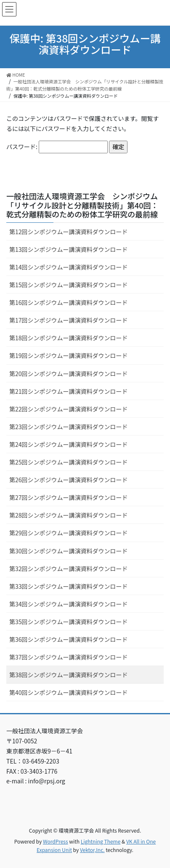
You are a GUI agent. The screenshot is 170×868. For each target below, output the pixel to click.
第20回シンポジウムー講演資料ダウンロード (69, 374)
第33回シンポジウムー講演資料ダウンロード (69, 586)
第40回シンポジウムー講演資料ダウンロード (69, 692)
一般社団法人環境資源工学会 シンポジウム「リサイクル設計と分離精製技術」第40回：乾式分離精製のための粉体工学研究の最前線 (82, 205)
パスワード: (57, 147)
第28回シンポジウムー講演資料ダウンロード (69, 515)
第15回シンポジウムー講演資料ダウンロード (69, 285)
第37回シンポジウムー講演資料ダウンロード (69, 657)
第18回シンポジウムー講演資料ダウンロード (69, 338)
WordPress (56, 841)
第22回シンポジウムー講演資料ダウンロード (69, 409)
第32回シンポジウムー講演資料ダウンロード (69, 569)
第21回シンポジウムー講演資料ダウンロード (69, 391)
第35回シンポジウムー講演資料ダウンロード (69, 622)
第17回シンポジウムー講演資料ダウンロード (69, 320)
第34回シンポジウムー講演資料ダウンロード (69, 604)
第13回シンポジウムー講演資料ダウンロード (69, 249)
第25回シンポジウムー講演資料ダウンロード (69, 462)
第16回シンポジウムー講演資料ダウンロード (69, 302)
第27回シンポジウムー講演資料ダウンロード (69, 497)
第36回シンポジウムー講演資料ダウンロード (69, 639)
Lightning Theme (101, 841)
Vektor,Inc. (92, 850)
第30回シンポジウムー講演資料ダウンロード (69, 551)
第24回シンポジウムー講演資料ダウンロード (69, 444)
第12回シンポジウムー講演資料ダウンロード (69, 232)
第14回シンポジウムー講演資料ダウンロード (69, 267)
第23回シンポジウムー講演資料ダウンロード (69, 427)
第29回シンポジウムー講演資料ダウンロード (69, 533)
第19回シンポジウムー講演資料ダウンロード (69, 355)
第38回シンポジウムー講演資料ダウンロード (69, 675)
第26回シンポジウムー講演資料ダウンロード (69, 480)
